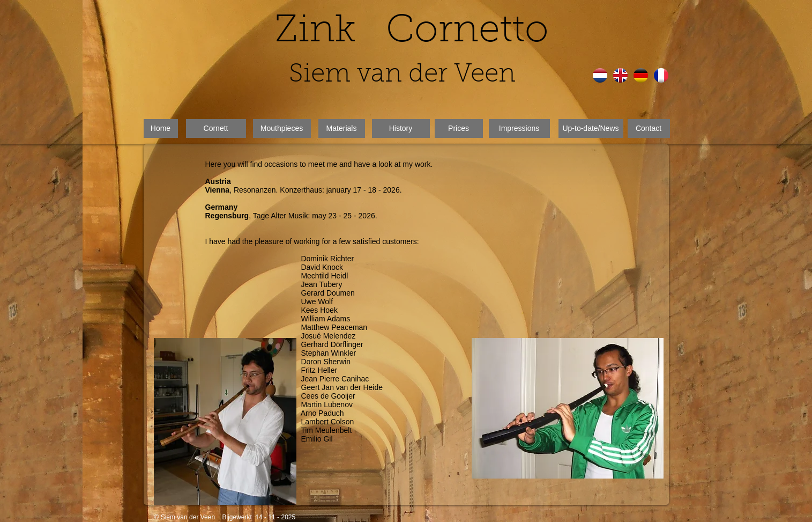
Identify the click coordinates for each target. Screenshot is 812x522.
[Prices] (459, 128)
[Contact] (649, 128)
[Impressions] (519, 128)
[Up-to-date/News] (591, 128)
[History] (401, 128)
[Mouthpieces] (282, 128)
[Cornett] (216, 128)
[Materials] (342, 128)
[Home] (161, 128)
